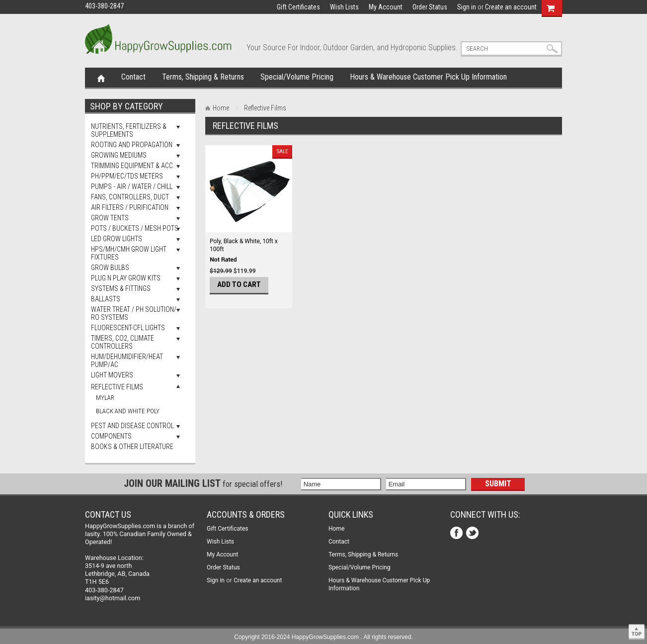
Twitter (473, 534)
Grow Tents (110, 218)
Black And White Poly (128, 411)
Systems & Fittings (121, 288)
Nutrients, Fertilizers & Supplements (129, 130)
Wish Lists (344, 7)
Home (101, 78)
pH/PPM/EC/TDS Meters (127, 176)
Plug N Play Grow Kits (126, 278)
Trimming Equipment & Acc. (133, 166)
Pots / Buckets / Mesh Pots (135, 228)
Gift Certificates (298, 7)
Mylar (105, 398)
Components (111, 436)
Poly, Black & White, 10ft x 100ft (244, 245)
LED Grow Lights (117, 239)
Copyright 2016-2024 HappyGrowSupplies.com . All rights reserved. (323, 637)
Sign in (467, 7)
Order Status (430, 7)
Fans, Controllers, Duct (130, 197)
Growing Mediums (119, 155)
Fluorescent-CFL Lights (128, 328)
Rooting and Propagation (132, 145)
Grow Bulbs (110, 268)
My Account (386, 7)
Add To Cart (239, 284)
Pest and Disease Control (132, 426)
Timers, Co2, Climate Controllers (122, 342)
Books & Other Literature (132, 447)
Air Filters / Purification (130, 207)
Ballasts (106, 299)
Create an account (511, 7)
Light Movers (112, 375)
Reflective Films (117, 387)
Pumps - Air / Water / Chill (132, 186)
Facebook (457, 534)
